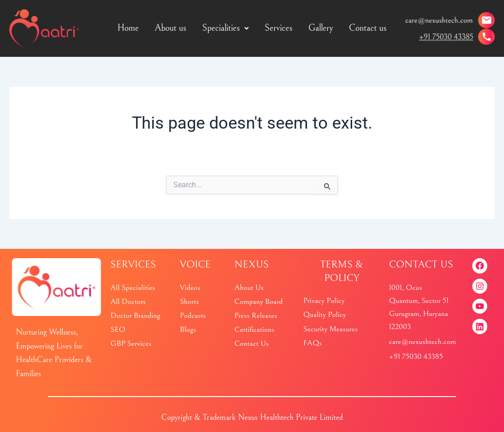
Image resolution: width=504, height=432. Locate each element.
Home (128, 28)
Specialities (225, 28)
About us (170, 28)
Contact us (368, 28)
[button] (225, 28)
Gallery (321, 28)
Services (279, 28)
